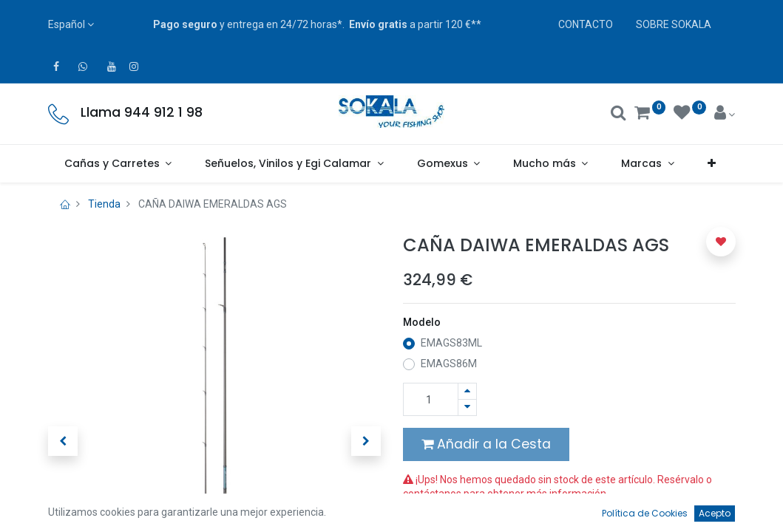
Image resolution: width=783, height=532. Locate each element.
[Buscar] (618, 115)
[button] (711, 164)
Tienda (104, 204)
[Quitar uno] (467, 407)
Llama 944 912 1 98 (142, 112)
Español (67, 24)
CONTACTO (586, 24)
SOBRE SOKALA (674, 24)
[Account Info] (725, 115)
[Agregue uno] (467, 391)
